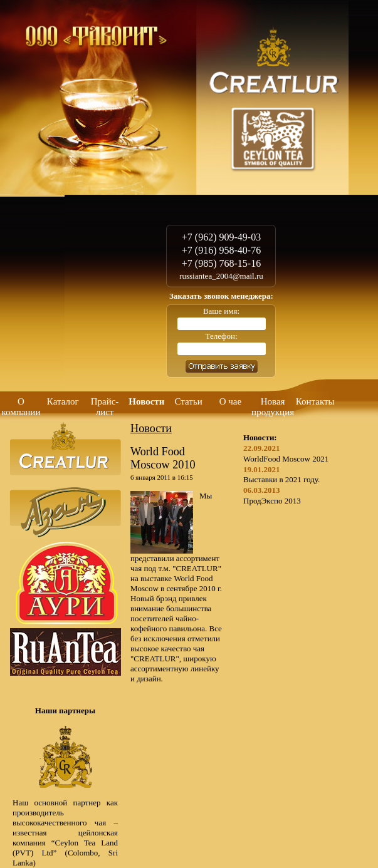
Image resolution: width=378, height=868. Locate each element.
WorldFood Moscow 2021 (286, 459)
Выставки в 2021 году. (281, 479)
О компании (21, 407)
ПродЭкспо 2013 (272, 501)
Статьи (189, 401)
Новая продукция (273, 407)
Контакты (315, 401)
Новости (146, 401)
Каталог (63, 401)
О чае (230, 401)
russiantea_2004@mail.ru (221, 276)
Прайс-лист (105, 407)
